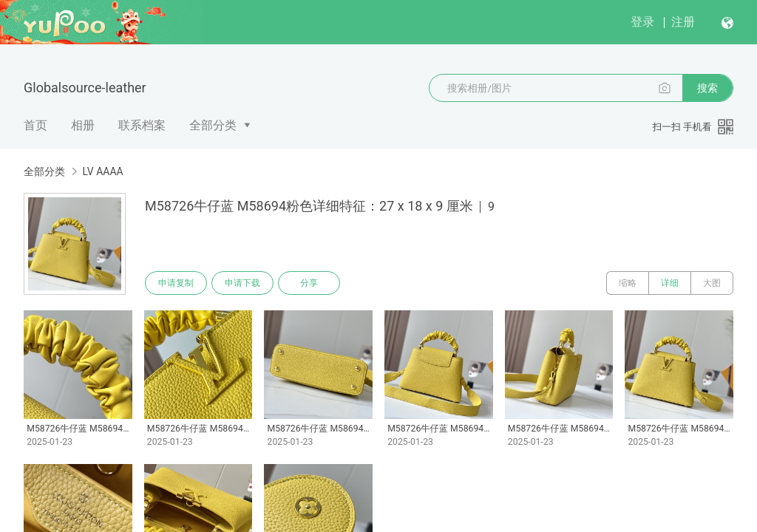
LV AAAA (102, 171)
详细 (670, 283)
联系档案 (142, 125)
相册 (83, 125)
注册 (683, 22)
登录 (642, 22)
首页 (35, 125)
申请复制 (176, 283)
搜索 (707, 88)
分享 (309, 283)
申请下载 (242, 283)
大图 (712, 283)
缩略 (628, 283)
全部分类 (213, 125)
